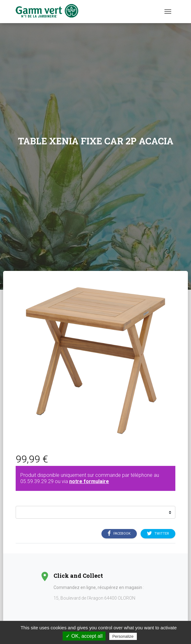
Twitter (158, 534)
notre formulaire (89, 481)
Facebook (119, 534)
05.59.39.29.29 (37, 481)
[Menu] (168, 12)
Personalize (123, 636)
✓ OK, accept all (84, 636)
